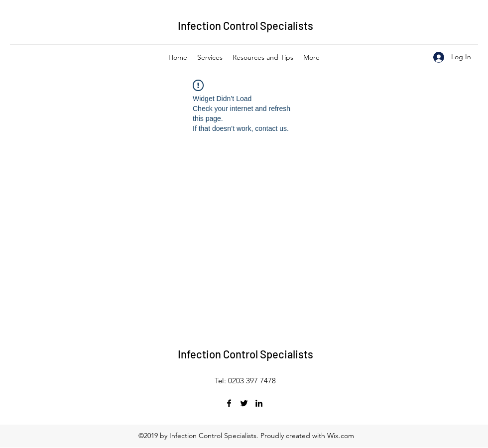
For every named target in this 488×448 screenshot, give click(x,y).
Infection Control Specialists (245, 25)
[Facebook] (229, 403)
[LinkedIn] (259, 403)
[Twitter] (244, 403)
